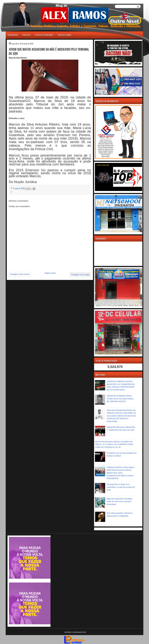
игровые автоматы (18, 1)
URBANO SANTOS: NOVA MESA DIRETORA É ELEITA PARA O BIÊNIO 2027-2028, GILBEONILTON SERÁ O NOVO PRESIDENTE (120, 473)
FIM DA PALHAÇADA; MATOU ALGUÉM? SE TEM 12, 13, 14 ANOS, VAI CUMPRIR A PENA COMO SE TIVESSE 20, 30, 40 (114, 444)
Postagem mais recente (20, 274)
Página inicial (13, 35)
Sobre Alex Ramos (65, 35)
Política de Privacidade (44, 35)
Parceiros (26, 35)
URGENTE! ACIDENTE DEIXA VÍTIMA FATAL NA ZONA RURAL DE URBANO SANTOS (120, 399)
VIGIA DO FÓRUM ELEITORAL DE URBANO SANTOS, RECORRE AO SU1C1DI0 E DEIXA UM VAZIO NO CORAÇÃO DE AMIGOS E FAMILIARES (121, 416)
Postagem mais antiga (80, 275)
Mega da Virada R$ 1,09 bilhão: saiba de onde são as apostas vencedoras (120, 501)
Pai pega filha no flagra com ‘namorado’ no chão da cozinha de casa (121, 487)
